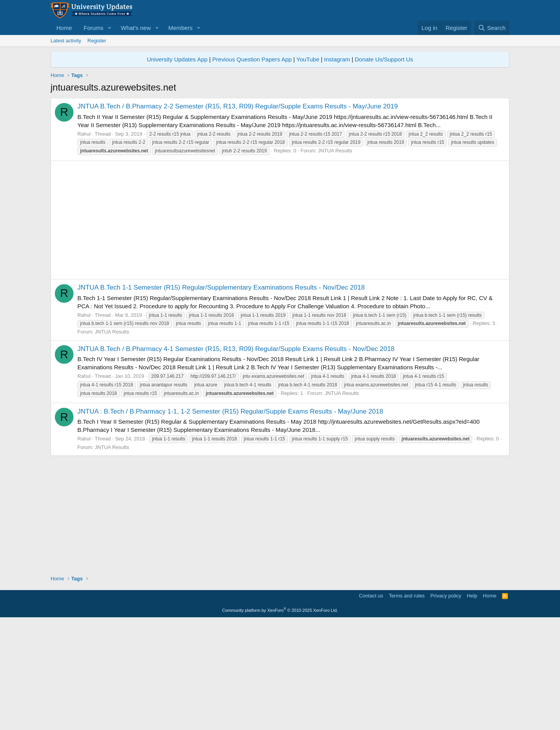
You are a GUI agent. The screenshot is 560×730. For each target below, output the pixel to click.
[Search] (492, 28)
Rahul (84, 243)
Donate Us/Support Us (384, 59)
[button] (110, 28)
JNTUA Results (335, 259)
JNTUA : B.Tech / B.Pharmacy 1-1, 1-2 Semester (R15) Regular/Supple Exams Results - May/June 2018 (230, 520)
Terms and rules (407, 705)
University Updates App (177, 59)
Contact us (371, 705)
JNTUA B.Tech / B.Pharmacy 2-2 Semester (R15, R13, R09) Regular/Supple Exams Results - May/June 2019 (238, 215)
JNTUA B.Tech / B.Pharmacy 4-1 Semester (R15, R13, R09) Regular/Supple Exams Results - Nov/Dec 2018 (236, 458)
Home (64, 28)
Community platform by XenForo (280, 719)
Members (181, 28)
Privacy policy (446, 705)
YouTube (308, 59)
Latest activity (66, 41)
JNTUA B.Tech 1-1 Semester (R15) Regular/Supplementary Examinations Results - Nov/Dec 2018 (221, 396)
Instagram (337, 59)
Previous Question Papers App (252, 59)
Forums (94, 28)
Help (472, 705)
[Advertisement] (280, 152)
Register (97, 41)
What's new (136, 28)
